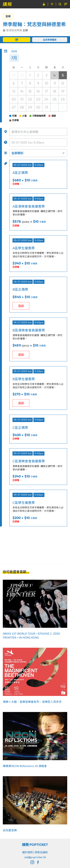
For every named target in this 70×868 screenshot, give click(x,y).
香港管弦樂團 (14, 30)
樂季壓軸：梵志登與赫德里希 (34, 24)
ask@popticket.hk (35, 857)
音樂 (8, 16)
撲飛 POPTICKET (35, 845)
